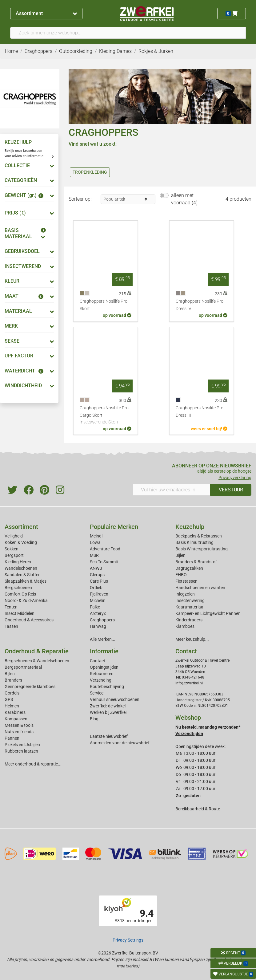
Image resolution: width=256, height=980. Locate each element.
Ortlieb (96, 588)
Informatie (104, 651)
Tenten (11, 607)
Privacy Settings (128, 940)
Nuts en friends (19, 732)
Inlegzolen (185, 594)
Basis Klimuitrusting (194, 542)
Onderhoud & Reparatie (37, 651)
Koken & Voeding (21, 542)
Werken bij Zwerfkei (108, 712)
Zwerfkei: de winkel (108, 706)
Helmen (12, 706)
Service (97, 693)
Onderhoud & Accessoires (29, 620)
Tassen (11, 626)
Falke (95, 607)
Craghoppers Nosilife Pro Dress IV (200, 305)
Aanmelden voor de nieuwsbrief (120, 743)
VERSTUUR (231, 490)
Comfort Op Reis (20, 594)
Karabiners (15, 712)
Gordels (12, 693)
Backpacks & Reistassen (199, 536)
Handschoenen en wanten (200, 588)
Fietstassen (186, 581)
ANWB (96, 568)
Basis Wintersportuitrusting (202, 549)
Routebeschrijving (107, 687)
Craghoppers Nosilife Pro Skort (104, 305)
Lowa (95, 542)
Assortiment (46, 13)
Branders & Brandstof (196, 562)
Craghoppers (102, 620)
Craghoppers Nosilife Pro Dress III (200, 412)
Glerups (97, 575)
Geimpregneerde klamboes (30, 687)
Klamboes (185, 626)
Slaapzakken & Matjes (26, 581)
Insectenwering (190, 600)
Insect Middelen (20, 613)
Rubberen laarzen (21, 751)
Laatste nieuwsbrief (109, 736)
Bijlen (180, 555)
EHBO (181, 575)
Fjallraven (99, 594)
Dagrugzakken (189, 568)
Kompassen (16, 719)
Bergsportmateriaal (23, 667)
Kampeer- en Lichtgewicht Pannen (208, 613)
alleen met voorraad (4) (184, 199)
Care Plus (99, 581)
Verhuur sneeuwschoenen (115, 699)
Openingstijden (104, 667)
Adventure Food (105, 549)
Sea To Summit (104, 562)
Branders (13, 680)
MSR (94, 555)
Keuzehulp (190, 527)
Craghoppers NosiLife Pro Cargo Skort (106, 415)
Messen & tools (19, 725)
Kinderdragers (189, 620)
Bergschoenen (18, 588)
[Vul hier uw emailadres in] (172, 490)
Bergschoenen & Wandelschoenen (37, 661)
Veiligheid (14, 536)
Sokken (12, 549)
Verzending (101, 680)
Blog (94, 719)
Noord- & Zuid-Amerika (26, 600)
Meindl (96, 536)
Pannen (12, 738)
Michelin (98, 600)
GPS (9, 699)
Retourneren (102, 674)
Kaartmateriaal (190, 607)
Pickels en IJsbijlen (22, 745)
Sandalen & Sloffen (23, 575)
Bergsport (14, 555)
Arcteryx (98, 613)
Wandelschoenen (21, 568)
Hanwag (98, 626)
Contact (98, 661)
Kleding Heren (18, 562)
